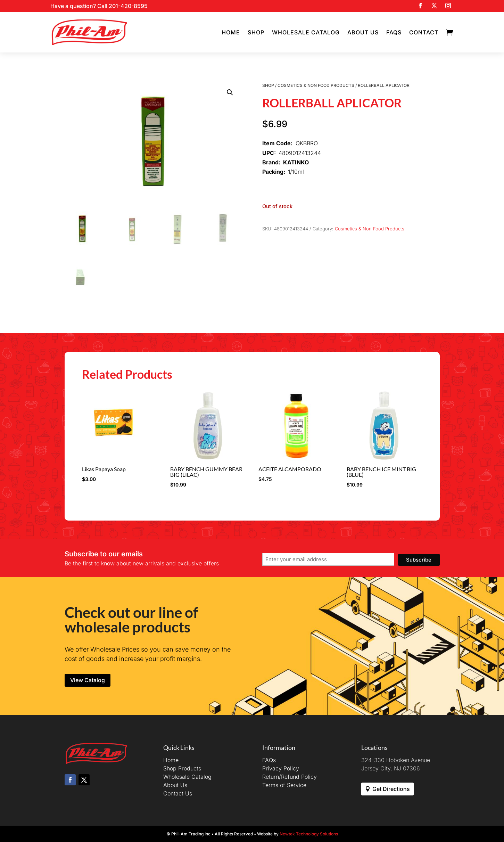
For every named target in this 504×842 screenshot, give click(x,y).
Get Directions (391, 789)
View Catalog (88, 680)
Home (231, 32)
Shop (256, 32)
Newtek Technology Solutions (309, 834)
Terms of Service (284, 785)
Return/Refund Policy (290, 777)
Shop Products (182, 768)
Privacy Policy (281, 768)
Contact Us (178, 793)
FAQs (394, 32)
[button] (230, 92)
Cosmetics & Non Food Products (316, 85)
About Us (363, 32)
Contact (424, 32)
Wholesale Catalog (306, 32)
